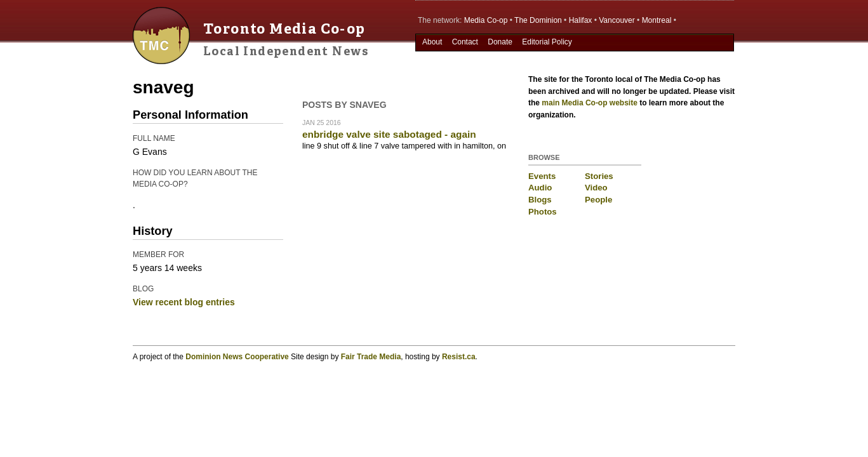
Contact (465, 42)
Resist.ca (459, 357)
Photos (543, 212)
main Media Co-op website (590, 103)
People (598, 200)
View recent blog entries (184, 302)
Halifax (581, 20)
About (432, 42)
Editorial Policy (547, 42)
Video (596, 188)
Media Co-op (486, 20)
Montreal (657, 20)
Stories (599, 176)
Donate (500, 42)
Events (542, 176)
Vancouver (617, 20)
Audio (540, 188)
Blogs (540, 200)
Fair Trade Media (371, 357)
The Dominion (538, 20)
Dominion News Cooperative (237, 357)
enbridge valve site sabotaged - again (389, 134)
